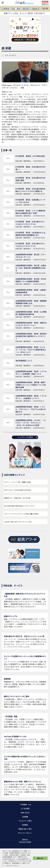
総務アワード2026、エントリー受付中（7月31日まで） (25, 13)
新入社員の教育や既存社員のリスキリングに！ (20, 506)
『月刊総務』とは (25, 804)
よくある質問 (25, 809)
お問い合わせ (25, 813)
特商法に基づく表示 (25, 829)
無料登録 (45, 2)
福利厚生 (26, 9)
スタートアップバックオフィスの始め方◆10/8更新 (21, 514)
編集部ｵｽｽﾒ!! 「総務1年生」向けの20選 (17, 498)
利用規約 (25, 825)
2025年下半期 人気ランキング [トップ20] (18, 522)
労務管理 (6, 9)
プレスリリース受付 (25, 821)
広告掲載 (25, 817)
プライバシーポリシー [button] (13, 865)
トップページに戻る (28, 437)
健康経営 (36, 9)
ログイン (45, 4)
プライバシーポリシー (25, 833)
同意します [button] (40, 858)
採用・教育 (16, 9)
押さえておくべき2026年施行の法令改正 (18, 490)
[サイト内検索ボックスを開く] (47, 9)
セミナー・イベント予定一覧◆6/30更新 (18, 482)
